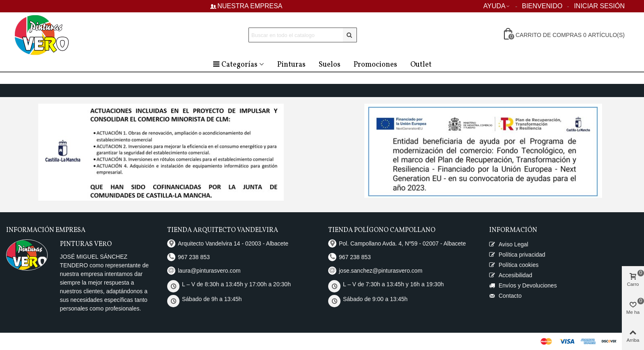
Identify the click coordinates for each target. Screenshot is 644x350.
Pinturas (291, 65)
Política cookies (514, 265)
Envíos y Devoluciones (523, 286)
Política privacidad (517, 255)
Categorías (235, 65)
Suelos (330, 65)
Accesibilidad (511, 275)
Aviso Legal (509, 245)
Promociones (375, 65)
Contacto (505, 296)
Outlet (421, 65)
